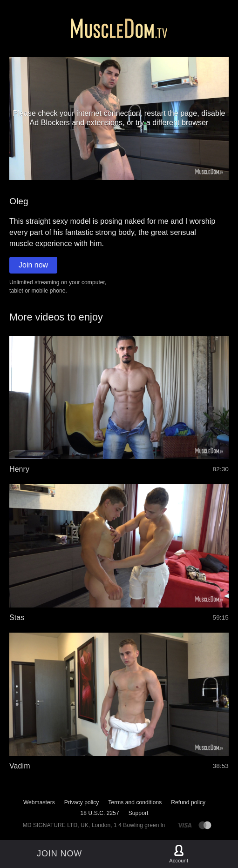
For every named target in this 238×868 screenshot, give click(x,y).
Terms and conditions (135, 802)
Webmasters (39, 802)
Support (139, 813)
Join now (33, 265)
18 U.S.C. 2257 (100, 813)
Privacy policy (82, 802)
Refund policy (188, 802)
